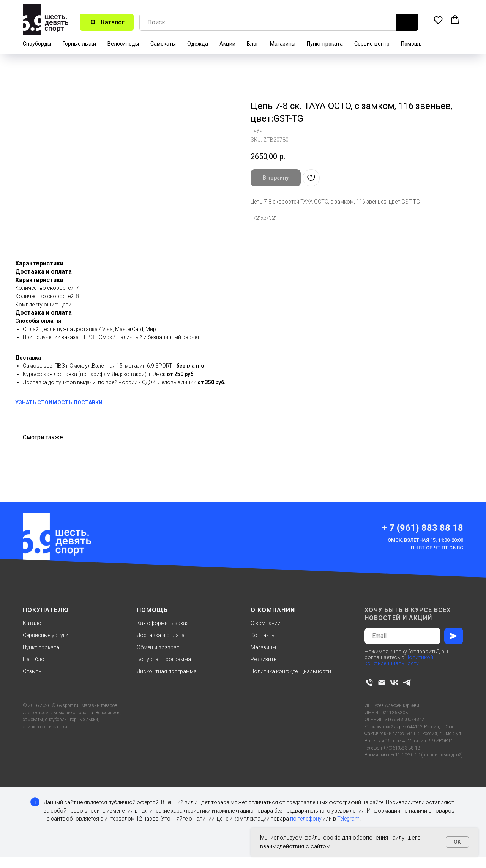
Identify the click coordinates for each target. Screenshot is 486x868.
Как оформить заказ (163, 623)
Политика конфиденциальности (291, 671)
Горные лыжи (79, 44)
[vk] (394, 683)
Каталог (33, 623)
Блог (253, 44)
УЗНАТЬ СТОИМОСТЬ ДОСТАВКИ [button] (59, 402)
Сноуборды (37, 44)
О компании (266, 623)
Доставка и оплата (161, 635)
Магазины (283, 44)
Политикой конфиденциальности (399, 660)
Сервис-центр (372, 44)
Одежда (198, 44)
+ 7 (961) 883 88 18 (423, 528)
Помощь (411, 44)
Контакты (263, 635)
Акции (227, 44)
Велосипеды (123, 44)
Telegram (348, 819)
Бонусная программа (164, 659)
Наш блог (35, 659)
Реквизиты (264, 659)
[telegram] (407, 683)
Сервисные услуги (46, 635)
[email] (382, 683)
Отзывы (33, 671)
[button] (438, 20)
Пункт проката (325, 44)
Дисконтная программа (167, 671)
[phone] (369, 683)
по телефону (306, 819)
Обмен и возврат (158, 647)
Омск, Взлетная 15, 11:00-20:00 (425, 540)
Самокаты (163, 44)
